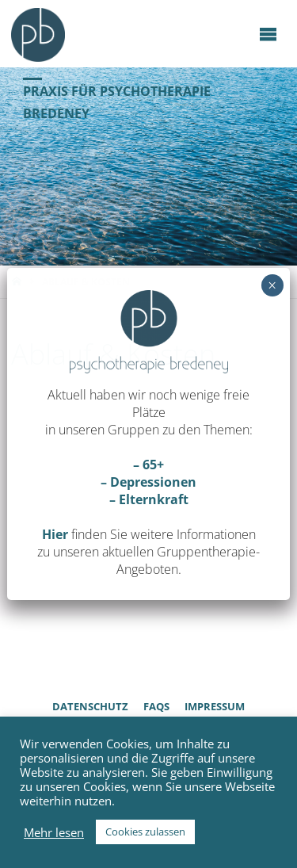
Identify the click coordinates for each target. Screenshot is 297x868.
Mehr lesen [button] (54, 832)
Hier (55, 534)
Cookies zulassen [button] (145, 832)
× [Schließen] (272, 285)
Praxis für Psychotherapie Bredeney (117, 102)
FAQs (156, 706)
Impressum (215, 706)
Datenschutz (90, 706)
